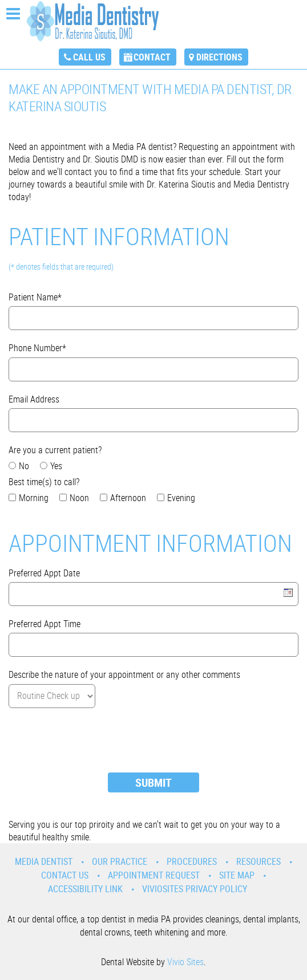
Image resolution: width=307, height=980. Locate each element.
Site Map (237, 875)
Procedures (192, 861)
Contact (152, 57)
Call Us (89, 57)
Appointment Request (154, 875)
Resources (258, 861)
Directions (219, 57)
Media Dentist (44, 861)
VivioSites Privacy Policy (195, 889)
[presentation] (95, 742)
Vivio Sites (185, 962)
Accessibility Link (85, 889)
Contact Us (65, 875)
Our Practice (120, 861)
